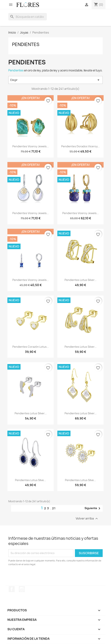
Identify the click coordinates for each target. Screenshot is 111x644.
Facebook (12, 589)
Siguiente (93, 508)
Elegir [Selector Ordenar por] (55, 80)
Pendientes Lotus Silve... (31, 480)
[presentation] (39, 576)
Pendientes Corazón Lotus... (31, 347)
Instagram (22, 589)
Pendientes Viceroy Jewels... (31, 146)
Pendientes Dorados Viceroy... (80, 146)
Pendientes (26, 44)
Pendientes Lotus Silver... (81, 280)
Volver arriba (87, 518)
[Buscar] (28, 17)
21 (54, 508)
